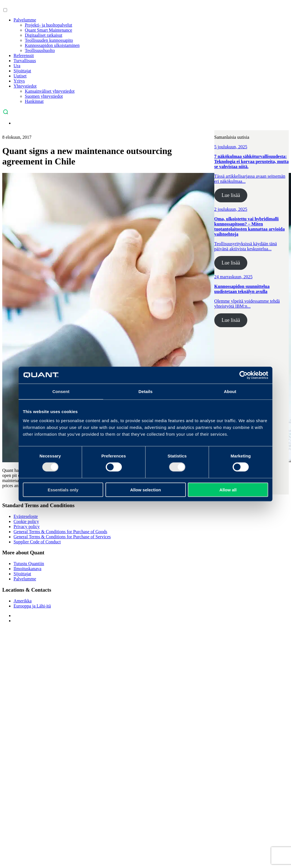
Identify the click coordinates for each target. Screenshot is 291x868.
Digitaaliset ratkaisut (44, 35)
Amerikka (23, 601)
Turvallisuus (25, 61)
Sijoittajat (22, 71)
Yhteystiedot (25, 86)
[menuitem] (16, 123)
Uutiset (20, 76)
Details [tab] (145, 391)
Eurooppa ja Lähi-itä (32, 606)
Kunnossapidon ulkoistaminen (52, 45)
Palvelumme (25, 20)
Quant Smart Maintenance (48, 30)
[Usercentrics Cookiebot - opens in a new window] (243, 375)
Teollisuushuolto (40, 50)
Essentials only (63, 490)
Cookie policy (26, 521)
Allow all (228, 490)
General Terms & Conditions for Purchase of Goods (60, 532)
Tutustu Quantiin (29, 564)
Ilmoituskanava (27, 569)
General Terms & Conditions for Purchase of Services (62, 537)
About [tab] (230, 391)
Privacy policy (27, 527)
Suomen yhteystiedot (44, 96)
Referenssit (24, 56)
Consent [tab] (61, 391)
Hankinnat (34, 101)
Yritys (19, 81)
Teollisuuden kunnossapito (49, 40)
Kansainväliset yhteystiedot (50, 91)
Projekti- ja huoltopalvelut (48, 25)
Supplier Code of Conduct (37, 542)
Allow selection (145, 490)
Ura (17, 66)
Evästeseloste (26, 516)
